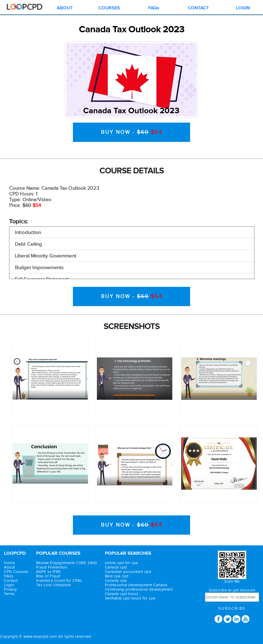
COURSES (109, 8)
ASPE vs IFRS (49, 572)
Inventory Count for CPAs (59, 581)
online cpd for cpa (121, 563)
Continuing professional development (139, 589)
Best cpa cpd (117, 576)
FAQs (154, 8)
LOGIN (243, 8)
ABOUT (65, 8)
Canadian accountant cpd (128, 572)
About (10, 567)
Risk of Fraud (48, 576)
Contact (11, 581)
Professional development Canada (136, 585)
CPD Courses (16, 572)
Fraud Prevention (52, 567)
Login (9, 585)
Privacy (10, 589)
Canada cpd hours (122, 594)
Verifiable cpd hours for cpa (130, 598)
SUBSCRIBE (232, 608)
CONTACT (198, 8)
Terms (9, 594)
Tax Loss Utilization (54, 585)
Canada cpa (116, 581)
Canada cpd (116, 567)
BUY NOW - (132, 132)
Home (9, 563)
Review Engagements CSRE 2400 (67, 563)
